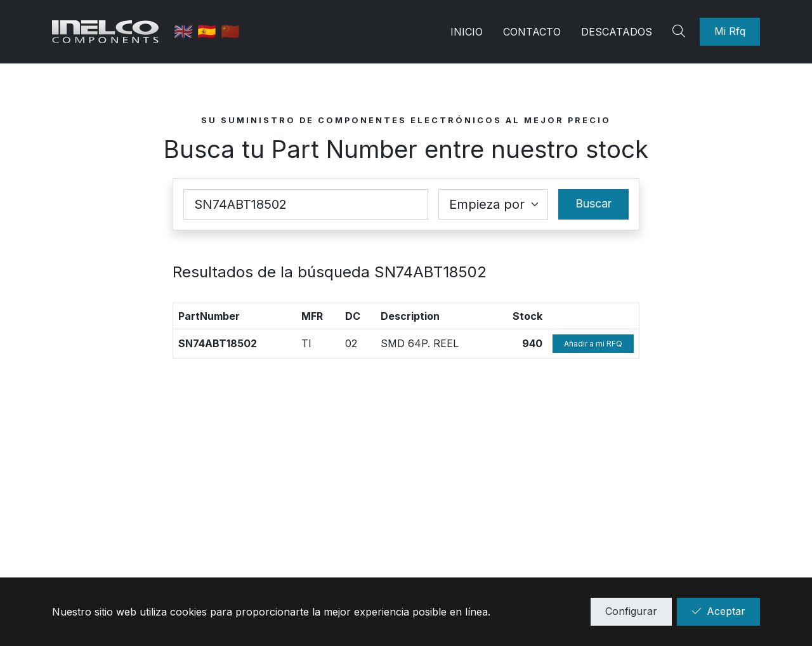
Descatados (617, 32)
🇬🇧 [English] (187, 31)
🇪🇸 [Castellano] (210, 31)
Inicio (467, 32)
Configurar (631, 611)
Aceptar (718, 611)
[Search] (681, 32)
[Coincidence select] (493, 204)
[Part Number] (306, 204)
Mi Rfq (730, 31)
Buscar (593, 203)
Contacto (532, 32)
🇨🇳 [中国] (232, 31)
